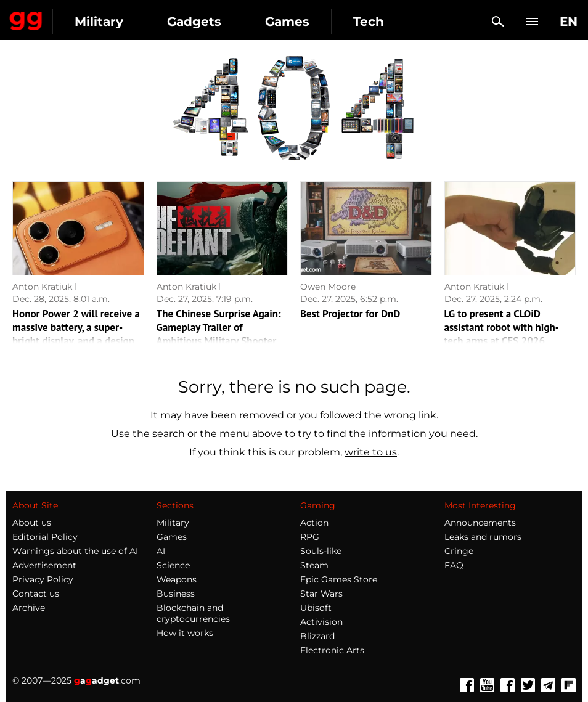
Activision (321, 622)
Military (99, 22)
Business (176, 594)
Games (287, 22)
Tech (369, 22)
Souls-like (321, 551)
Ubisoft (316, 608)
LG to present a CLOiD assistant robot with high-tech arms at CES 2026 (502, 327)
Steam (314, 565)
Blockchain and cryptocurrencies (193, 613)
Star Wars (321, 594)
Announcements (480, 523)
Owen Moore (328, 287)
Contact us (36, 594)
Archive (29, 608)
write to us (371, 452)
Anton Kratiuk (42, 287)
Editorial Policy (45, 537)
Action (314, 523)
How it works (185, 633)
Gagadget (26, 18)
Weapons (177, 579)
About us (32, 523)
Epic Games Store (339, 579)
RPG (310, 537)
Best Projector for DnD (350, 314)
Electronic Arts (332, 650)
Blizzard (317, 636)
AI (161, 551)
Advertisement (44, 565)
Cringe (459, 551)
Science (173, 565)
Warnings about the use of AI (75, 551)
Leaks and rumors (483, 537)
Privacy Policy (43, 579)
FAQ (454, 565)
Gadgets (194, 22)
